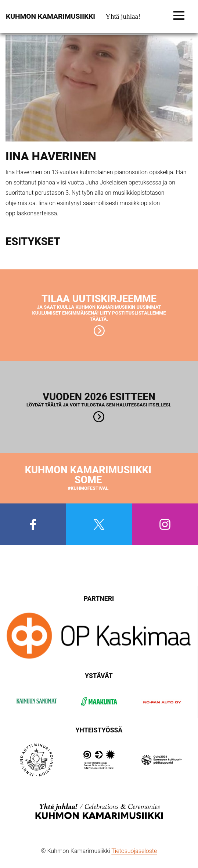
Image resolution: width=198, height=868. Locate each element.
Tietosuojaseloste (134, 851)
